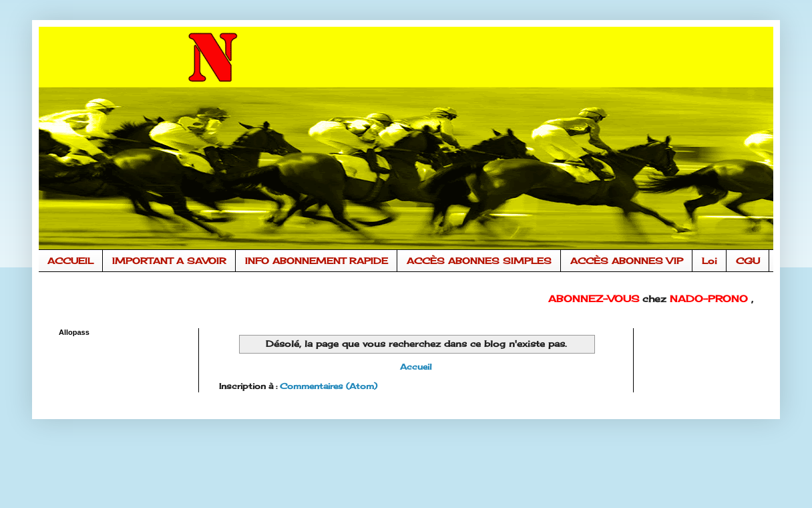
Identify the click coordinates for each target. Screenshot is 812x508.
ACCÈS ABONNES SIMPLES (479, 261)
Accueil (416, 367)
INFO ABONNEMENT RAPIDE (317, 261)
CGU (748, 261)
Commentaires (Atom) (329, 386)
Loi (709, 261)
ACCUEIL (70, 261)
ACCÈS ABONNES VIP (627, 261)
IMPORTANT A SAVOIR (169, 261)
